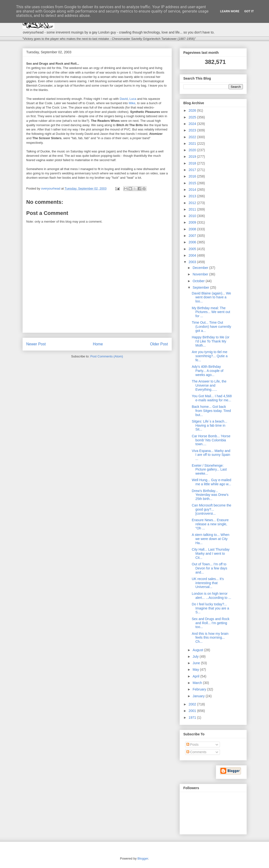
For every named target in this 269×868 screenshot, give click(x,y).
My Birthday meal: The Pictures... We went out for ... (211, 312)
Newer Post (36, 344)
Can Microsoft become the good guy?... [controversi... (211, 509)
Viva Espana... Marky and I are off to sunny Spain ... (211, 455)
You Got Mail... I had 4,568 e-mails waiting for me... (212, 398)
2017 (193, 170)
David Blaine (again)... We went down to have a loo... (211, 297)
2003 (193, 262)
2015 (193, 183)
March (198, 683)
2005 (193, 249)
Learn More (230, 11)
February (200, 689)
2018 (193, 163)
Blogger (143, 858)
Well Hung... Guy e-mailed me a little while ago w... (211, 482)
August (198, 650)
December (201, 268)
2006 (193, 242)
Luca (133, 99)
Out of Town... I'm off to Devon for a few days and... (209, 568)
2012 (193, 203)
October (199, 281)
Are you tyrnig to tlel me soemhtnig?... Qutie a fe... (210, 356)
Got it (249, 11)
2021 (193, 144)
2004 (193, 255)
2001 (193, 711)
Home (98, 344)
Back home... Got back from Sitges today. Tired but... (211, 411)
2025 (193, 117)
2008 (193, 229)
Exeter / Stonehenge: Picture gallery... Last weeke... (209, 470)
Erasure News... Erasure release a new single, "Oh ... (210, 524)
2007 (193, 236)
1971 (193, 718)
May (196, 670)
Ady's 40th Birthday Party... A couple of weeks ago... (207, 371)
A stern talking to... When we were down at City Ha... (211, 539)
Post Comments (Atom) (107, 356)
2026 (193, 110)
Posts (193, 745)
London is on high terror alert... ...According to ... (211, 596)
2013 (193, 196)
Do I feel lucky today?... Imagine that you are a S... (210, 608)
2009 (193, 222)
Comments (196, 752)
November (201, 274)
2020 (193, 150)
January (199, 696)
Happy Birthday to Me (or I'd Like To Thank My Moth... (211, 341)
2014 (193, 190)
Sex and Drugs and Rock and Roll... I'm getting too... (211, 623)
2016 (193, 176)
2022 (193, 137)
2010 (193, 216)
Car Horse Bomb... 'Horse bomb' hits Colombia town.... (211, 440)
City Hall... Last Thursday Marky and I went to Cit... (211, 554)
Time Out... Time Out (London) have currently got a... (211, 327)
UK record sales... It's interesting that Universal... (208, 583)
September (201, 287)
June (197, 663)
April (196, 676)
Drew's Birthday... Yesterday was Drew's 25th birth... (210, 495)
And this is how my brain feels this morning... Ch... (210, 638)
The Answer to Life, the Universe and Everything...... (209, 385)
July (196, 656)
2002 (193, 704)
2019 (193, 157)
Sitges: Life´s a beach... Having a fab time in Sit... (209, 425)
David (124, 99)
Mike (132, 103)
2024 (193, 124)
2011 (193, 209)
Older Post (159, 344)
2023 (193, 130)
